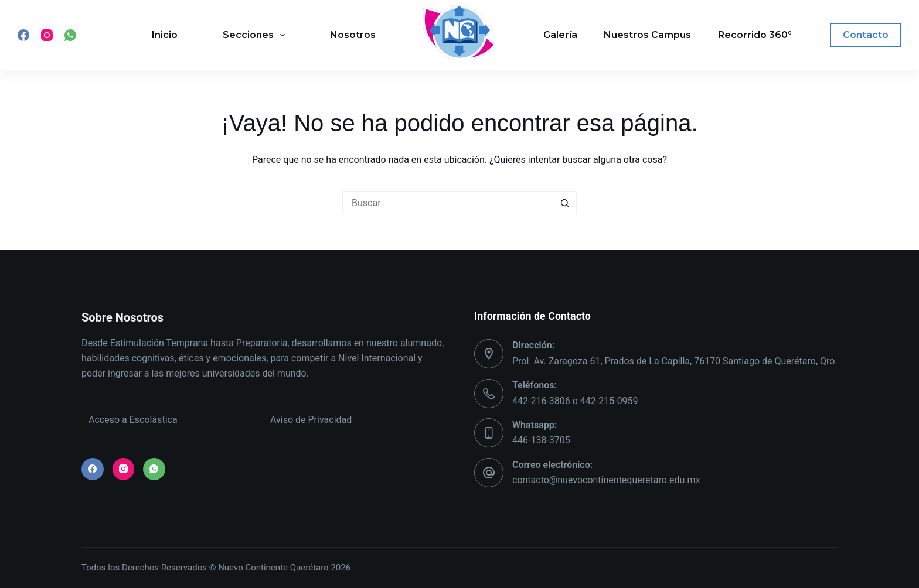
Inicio (165, 35)
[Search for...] (448, 203)
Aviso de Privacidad (311, 420)
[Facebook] (23, 35)
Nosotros (353, 35)
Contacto (866, 35)
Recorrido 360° (755, 35)
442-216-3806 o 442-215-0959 (575, 401)
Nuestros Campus (647, 35)
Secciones (256, 35)
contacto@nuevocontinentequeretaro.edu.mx (606, 480)
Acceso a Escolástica (133, 420)
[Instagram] (47, 35)
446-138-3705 (541, 440)
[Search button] (565, 203)
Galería (560, 35)
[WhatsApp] (70, 35)
